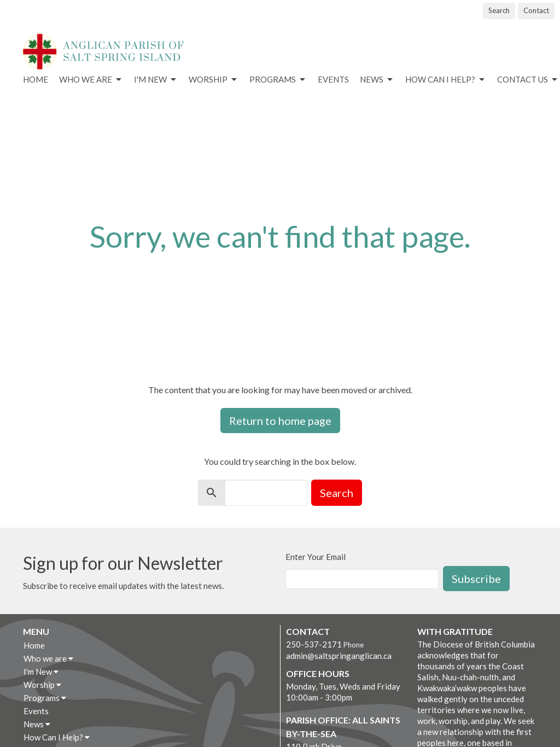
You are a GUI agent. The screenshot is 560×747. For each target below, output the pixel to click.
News (377, 80)
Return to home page (280, 421)
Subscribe (476, 579)
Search (499, 10)
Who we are (91, 80)
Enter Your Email (316, 557)
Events (333, 79)
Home (36, 79)
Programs (278, 80)
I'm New (156, 80)
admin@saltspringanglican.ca (339, 656)
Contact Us (528, 80)
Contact (536, 10)
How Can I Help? (446, 80)
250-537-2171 (314, 644)
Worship (214, 80)
